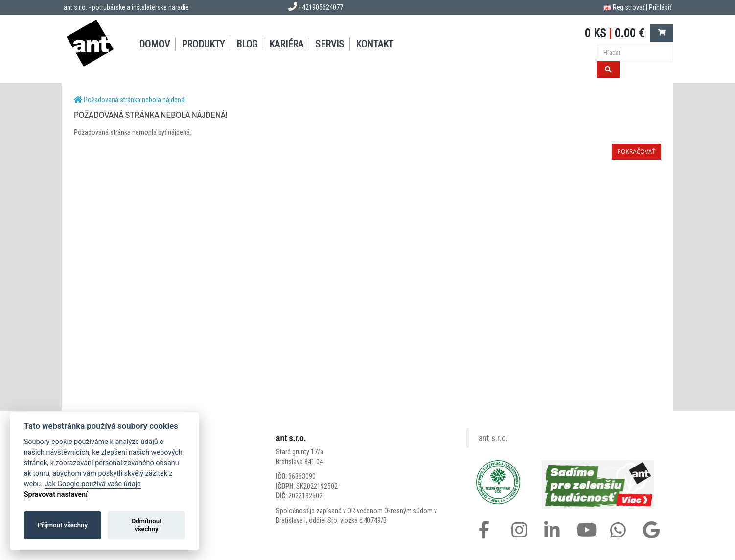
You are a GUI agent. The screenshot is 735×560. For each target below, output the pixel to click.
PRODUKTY (203, 44)
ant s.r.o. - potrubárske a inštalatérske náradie (126, 7)
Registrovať (629, 7)
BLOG (247, 44)
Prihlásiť (660, 7)
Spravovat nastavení (56, 495)
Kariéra (286, 44)
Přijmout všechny (63, 525)
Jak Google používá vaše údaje (93, 484)
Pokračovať (636, 152)
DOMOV (154, 44)
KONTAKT (375, 44)
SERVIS (330, 44)
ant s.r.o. (493, 438)
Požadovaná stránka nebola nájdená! (135, 100)
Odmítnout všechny (146, 525)
